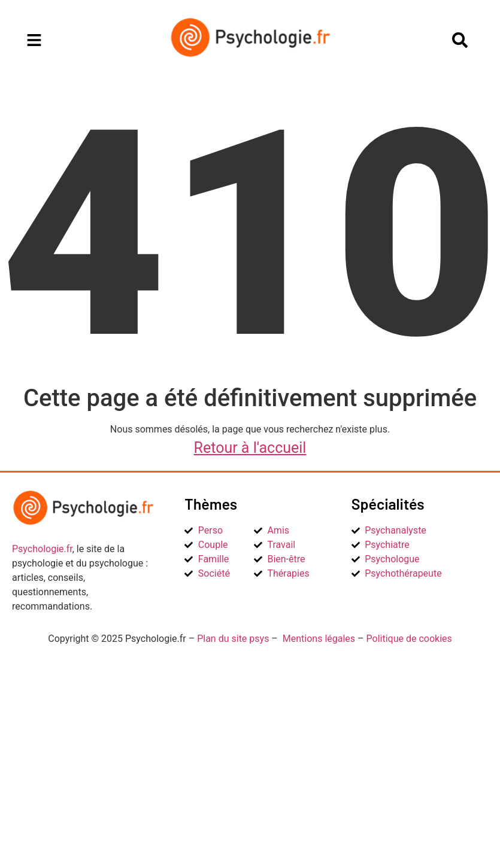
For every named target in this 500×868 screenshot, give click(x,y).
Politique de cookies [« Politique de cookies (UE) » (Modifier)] (409, 639)
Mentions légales (319, 639)
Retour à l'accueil (250, 448)
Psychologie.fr (42, 549)
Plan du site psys (233, 639)
